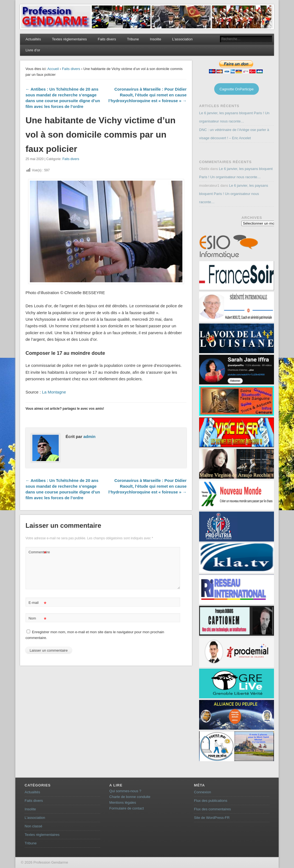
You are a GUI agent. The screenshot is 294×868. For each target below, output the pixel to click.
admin (89, 436)
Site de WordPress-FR (212, 818)
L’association (182, 39)
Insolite (156, 39)
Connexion (202, 792)
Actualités (33, 39)
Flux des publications (210, 801)
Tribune (133, 39)
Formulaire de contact (127, 808)
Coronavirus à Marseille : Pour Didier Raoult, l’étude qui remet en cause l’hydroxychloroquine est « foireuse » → (147, 95)
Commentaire (38, 552)
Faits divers (107, 39)
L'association (35, 818)
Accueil (53, 69)
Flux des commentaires (212, 809)
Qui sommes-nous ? (125, 791)
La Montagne (54, 392)
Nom (37, 619)
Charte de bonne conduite (130, 797)
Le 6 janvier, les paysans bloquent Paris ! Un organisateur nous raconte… (234, 194)
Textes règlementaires (69, 39)
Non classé (33, 826)
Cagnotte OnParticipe (236, 89)
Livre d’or (33, 50)
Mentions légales (123, 803)
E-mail (37, 603)
